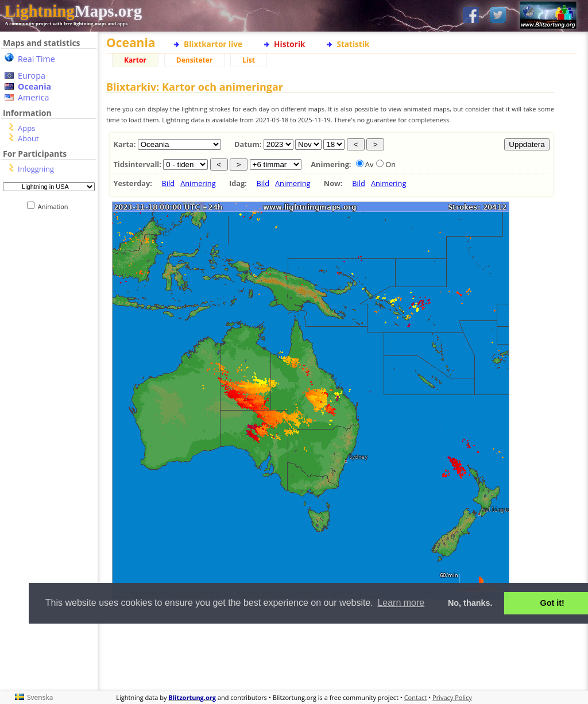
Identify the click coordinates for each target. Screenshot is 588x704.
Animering (198, 183)
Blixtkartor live (213, 44)
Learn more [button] (401, 603)
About (28, 138)
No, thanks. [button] (470, 603)
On (390, 164)
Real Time (36, 59)
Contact (416, 697)
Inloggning (36, 169)
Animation (55, 206)
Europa (32, 76)
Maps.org (73, 11)
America (34, 97)
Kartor (135, 60)
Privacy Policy (452, 697)
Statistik (353, 44)
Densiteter (195, 60)
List (249, 60)
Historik (289, 44)
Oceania (34, 86)
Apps (26, 128)
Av (369, 164)
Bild (169, 183)
